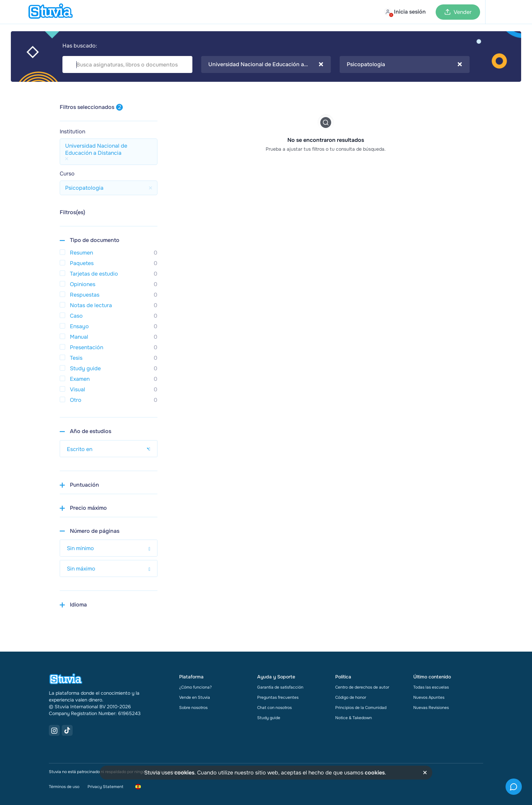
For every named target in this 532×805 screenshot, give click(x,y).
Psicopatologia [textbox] (404, 64)
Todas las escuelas (431, 687)
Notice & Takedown (354, 718)
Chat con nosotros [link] (274, 708)
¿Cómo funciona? (195, 687)
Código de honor (351, 697)
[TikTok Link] (67, 730)
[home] (51, 12)
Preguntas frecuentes (278, 697)
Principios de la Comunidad (361, 708)
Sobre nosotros (193, 708)
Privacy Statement (105, 787)
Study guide (269, 718)
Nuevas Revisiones (431, 708)
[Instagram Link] (54, 730)
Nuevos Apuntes (429, 697)
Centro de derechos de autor (362, 687)
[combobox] (266, 64)
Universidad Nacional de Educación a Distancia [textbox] (266, 64)
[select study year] (109, 449)
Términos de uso (64, 787)
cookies (184, 773)
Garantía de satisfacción (280, 687)
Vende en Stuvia (195, 697)
